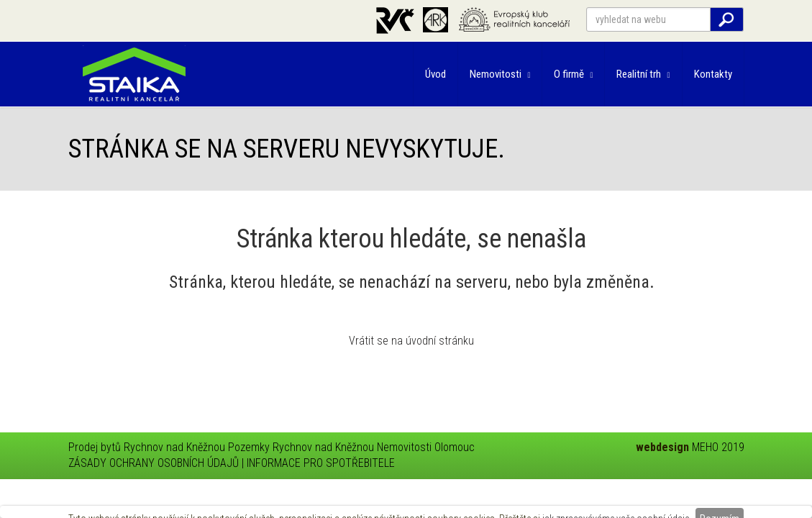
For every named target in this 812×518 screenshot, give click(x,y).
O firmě (573, 74)
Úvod (435, 74)
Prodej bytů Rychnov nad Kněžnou (147, 447)
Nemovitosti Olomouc (426, 447)
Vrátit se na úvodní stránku (411, 341)
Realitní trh (643, 74)
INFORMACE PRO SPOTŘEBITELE (321, 463)
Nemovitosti (500, 74)
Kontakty (713, 74)
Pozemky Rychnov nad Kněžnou (301, 447)
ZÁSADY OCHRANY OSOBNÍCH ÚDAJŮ (154, 463)
